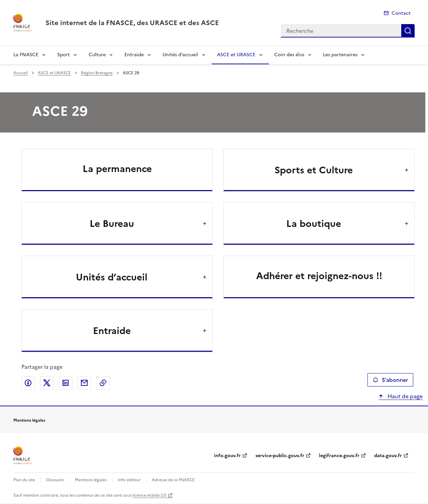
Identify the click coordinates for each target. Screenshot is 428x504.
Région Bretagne (97, 73)
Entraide (134, 55)
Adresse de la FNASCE (173, 480)
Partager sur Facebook (28, 383)
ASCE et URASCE (236, 55)
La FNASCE (26, 55)
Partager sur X (47, 383)
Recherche (408, 31)
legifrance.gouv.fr (339, 456)
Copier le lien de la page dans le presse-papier (103, 383)
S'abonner (390, 380)
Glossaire (55, 480)
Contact (401, 13)
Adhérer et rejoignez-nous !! (319, 276)
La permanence (117, 169)
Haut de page (404, 396)
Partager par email (84, 383)
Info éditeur (129, 480)
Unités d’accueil (180, 55)
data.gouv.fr (388, 456)
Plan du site (24, 480)
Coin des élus (289, 55)
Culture (97, 55)
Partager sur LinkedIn (66, 383)
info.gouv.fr (227, 456)
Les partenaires (340, 55)
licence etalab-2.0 (149, 495)
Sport (64, 55)
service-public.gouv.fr (280, 456)
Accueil (21, 73)
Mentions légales (91, 480)
